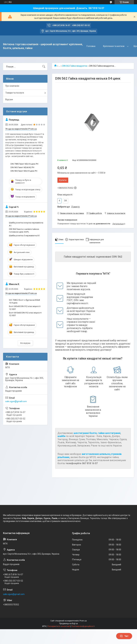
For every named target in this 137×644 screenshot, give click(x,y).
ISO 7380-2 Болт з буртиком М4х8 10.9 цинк (24, 301)
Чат (124, 636)
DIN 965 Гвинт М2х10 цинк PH (24, 171)
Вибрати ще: (69, 207)
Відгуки (9, 99)
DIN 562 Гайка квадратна (75, 66)
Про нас (118, 46)
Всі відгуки (25, 343)
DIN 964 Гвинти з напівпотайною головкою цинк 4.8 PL (24, 230)
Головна (72, 46)
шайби (61, 436)
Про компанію (12, 86)
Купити (63, 180)
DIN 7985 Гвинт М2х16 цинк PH (24, 164)
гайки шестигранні (109, 433)
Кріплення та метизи (95, 46)
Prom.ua (83, 621)
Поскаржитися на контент (59, 626)
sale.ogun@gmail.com (16, 401)
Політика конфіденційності (83, 626)
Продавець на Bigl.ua (68, 624)
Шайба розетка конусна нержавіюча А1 (26, 224)
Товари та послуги (15, 93)
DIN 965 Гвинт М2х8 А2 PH (22, 167)
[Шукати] (44, 67)
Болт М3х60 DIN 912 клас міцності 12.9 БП (25, 308)
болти (93, 433)
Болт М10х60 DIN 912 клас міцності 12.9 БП (25, 314)
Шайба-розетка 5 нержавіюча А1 (24, 236)
